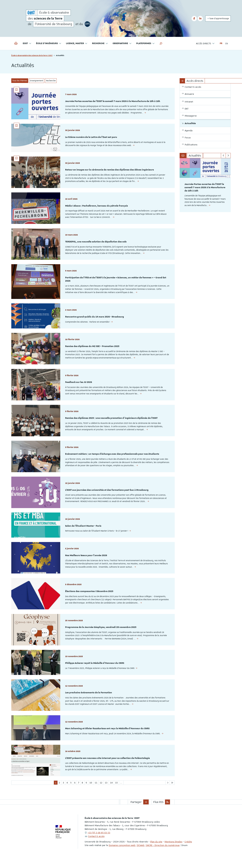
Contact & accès (96, 846)
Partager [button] (136, 811)
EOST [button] (27, 44)
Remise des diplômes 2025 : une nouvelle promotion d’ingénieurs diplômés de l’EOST (111, 422)
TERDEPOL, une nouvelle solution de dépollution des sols (96, 244)
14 (111, 792)
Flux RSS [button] (158, 811)
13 (106, 792)
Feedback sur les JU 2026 (79, 386)
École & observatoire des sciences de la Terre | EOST (32, 55)
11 (96, 792)
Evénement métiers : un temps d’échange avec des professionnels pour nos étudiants (112, 459)
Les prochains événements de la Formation (89, 700)
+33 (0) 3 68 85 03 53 (99, 842)
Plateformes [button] (145, 44)
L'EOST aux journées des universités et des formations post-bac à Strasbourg (107, 495)
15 (116, 792)
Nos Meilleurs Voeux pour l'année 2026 (86, 562)
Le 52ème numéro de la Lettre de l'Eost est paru (91, 138)
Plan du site (156, 851)
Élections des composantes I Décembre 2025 (89, 598)
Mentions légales (173, 851)
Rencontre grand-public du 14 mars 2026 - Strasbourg (95, 320)
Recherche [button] (100, 44)
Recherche (51, 81)
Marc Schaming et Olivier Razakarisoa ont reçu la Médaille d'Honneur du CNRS (107, 737)
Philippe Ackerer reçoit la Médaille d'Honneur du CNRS (95, 671)
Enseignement (37, 81)
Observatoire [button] (122, 44)
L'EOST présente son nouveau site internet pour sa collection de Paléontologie (107, 767)
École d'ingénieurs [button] (49, 44)
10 (91, 792)
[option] (205, 185)
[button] (161, 43)
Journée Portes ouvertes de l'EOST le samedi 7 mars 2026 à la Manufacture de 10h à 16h (113, 101)
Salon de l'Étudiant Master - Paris (83, 532)
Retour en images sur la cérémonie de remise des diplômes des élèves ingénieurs (110, 171)
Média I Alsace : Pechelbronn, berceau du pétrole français (97, 207)
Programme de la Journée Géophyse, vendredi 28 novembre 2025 (101, 634)
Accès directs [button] (205, 44)
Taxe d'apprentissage (218, 19)
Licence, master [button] (77, 44)
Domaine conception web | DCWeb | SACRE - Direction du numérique (144, 855)
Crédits (188, 851)
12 (101, 792)
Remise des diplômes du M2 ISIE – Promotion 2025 (92, 350)
